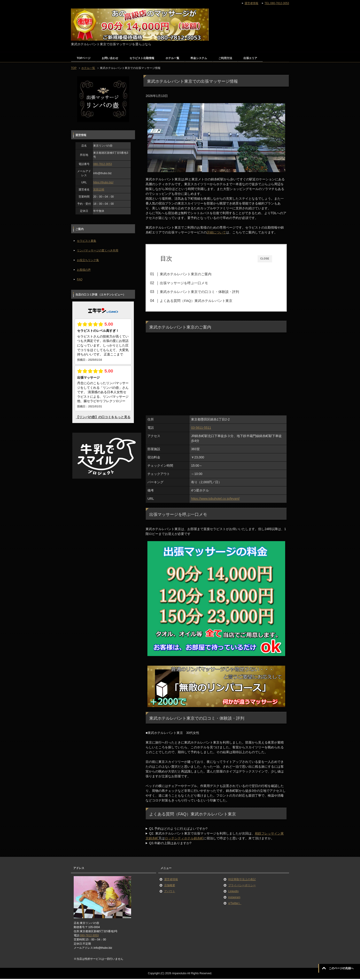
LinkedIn (233, 893)
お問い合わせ (110, 58)
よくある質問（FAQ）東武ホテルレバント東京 (202, 301)
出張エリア (250, 58)
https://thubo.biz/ (103, 182)
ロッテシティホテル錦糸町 (184, 840)
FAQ (80, 279)
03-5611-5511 (201, 429)
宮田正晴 (99, 190)
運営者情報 (171, 881)
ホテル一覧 (172, 58)
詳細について (216, 232)
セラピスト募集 (87, 241)
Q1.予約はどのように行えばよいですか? (178, 830)
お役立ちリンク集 (88, 260)
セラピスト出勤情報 (142, 58)
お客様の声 (84, 270)
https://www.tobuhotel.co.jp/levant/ (215, 500)
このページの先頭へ (341, 968)
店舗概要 (170, 887)
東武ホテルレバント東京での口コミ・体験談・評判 (206, 292)
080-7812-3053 (103, 164)
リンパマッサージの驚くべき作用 (98, 250)
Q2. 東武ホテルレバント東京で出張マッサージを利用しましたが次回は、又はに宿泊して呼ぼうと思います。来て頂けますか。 (215, 837)
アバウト (170, 893)
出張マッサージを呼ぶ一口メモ (190, 283)
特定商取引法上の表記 (242, 881)
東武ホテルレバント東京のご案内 (192, 274)
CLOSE (265, 259)
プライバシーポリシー (242, 887)
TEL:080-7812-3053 (277, 3)
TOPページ (84, 58)
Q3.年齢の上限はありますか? (170, 844)
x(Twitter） (235, 905)
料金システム (199, 58)
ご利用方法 (225, 58)
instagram (234, 899)
